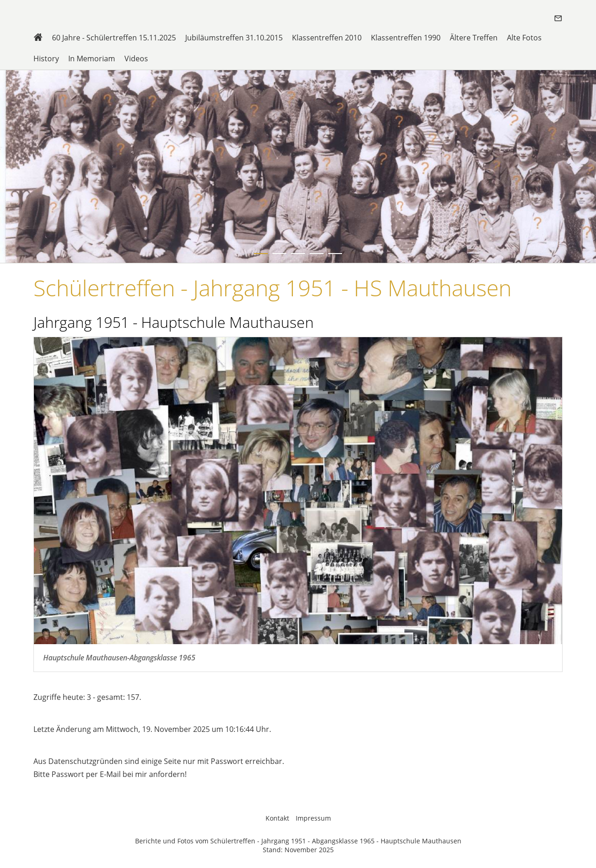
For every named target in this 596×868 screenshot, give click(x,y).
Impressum (313, 818)
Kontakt (277, 818)
